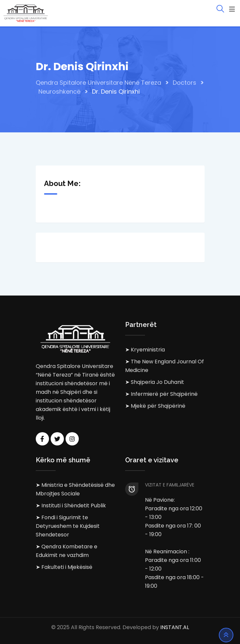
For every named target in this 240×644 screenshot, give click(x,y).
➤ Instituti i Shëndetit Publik (71, 506)
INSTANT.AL (175, 627)
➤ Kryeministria (145, 350)
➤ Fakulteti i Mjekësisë (64, 567)
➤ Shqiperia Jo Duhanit (155, 382)
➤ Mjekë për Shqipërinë (155, 406)
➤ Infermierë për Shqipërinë (161, 394)
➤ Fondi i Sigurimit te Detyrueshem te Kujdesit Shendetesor (68, 526)
